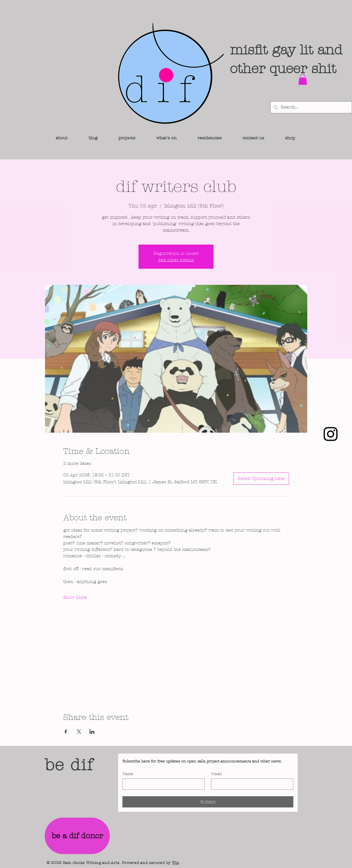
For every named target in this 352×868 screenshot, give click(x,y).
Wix (176, 863)
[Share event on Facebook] (66, 732)
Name (128, 774)
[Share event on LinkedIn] (92, 732)
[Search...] (311, 107)
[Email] (251, 784)
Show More (75, 597)
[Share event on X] (79, 732)
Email (216, 774)
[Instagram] (331, 434)
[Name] (162, 784)
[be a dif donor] (77, 836)
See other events (176, 260)
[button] (303, 79)
